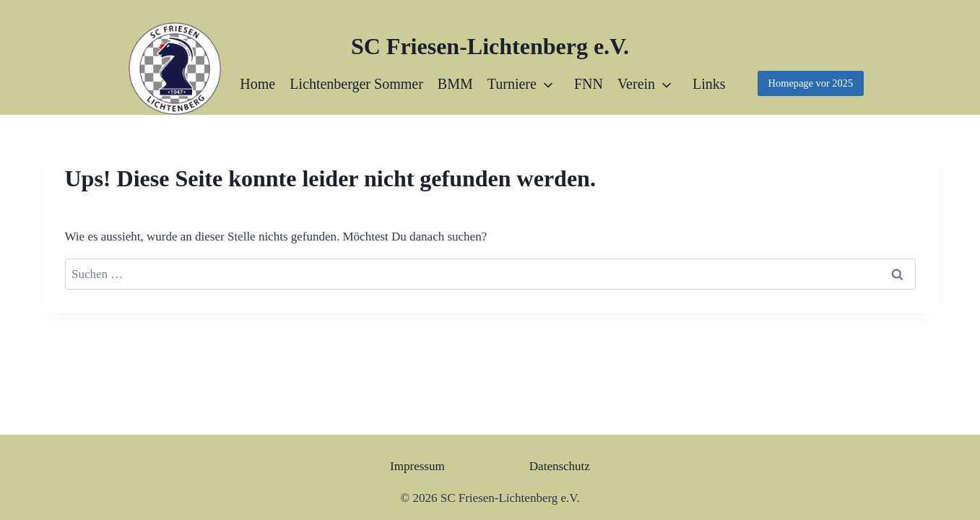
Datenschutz (560, 466)
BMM (455, 84)
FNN (589, 84)
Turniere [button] (512, 84)
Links (709, 84)
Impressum (417, 466)
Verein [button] (636, 84)
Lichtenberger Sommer (356, 84)
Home (257, 84)
